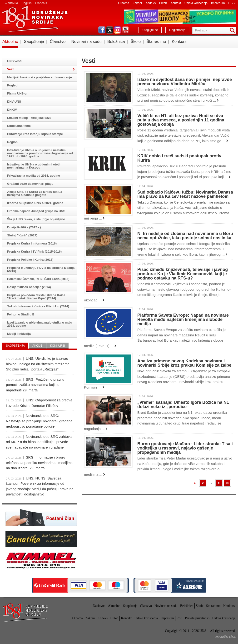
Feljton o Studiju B (21, 314)
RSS (231, 3)
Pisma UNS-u (17, 93)
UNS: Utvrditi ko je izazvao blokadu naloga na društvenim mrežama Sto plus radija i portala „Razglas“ (38, 364)
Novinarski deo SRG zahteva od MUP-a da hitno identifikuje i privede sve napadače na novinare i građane (39, 442)
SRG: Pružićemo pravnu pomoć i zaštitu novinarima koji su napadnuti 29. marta (35, 385)
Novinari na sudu (86, 42)
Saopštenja (34, 42)
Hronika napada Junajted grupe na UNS (36, 211)
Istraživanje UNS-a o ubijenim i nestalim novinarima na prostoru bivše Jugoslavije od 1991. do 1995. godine (40, 153)
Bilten (164, 3)
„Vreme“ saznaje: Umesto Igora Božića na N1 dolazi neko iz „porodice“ (183, 404)
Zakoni (138, 3)
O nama (124, 3)
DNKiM (12, 110)
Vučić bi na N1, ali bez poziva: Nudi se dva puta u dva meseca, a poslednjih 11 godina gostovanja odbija (181, 120)
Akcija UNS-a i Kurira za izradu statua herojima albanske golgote (35, 193)
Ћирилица (10, 3)
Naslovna (99, 606)
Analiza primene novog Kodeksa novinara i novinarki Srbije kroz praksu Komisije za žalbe (184, 363)
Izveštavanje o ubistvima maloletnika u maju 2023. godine (40, 324)
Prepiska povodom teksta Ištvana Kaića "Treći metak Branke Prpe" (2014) (36, 297)
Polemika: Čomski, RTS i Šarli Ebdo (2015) (38, 279)
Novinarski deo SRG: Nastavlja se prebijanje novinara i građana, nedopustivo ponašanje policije (40, 421)
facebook (102, 30)
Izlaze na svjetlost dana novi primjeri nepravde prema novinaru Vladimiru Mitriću (185, 82)
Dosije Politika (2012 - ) (24, 227)
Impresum (218, 3)
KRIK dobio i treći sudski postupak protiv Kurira (179, 158)
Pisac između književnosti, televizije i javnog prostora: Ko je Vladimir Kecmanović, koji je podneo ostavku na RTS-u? (183, 274)
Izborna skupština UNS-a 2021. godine (35, 203)
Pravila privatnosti (197, 618)
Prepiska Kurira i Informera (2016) (32, 243)
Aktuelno (10, 42)
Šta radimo (156, 42)
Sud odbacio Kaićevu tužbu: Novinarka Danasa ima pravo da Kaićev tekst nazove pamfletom (185, 194)
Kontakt (176, 3)
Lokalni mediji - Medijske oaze (29, 118)
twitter (110, 30)
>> (227, 483)
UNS (35, 19)
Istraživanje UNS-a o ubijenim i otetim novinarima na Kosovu (35, 166)
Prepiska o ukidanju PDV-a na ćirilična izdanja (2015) (41, 269)
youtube (125, 30)
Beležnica (116, 42)
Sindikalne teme (19, 126)
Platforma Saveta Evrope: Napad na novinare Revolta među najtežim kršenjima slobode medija (183, 320)
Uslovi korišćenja (196, 3)
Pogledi (13, 85)
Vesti (11, 69)
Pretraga (233, 30)
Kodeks (151, 3)
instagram (118, 30)
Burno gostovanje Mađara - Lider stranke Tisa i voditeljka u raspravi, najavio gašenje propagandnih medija (185, 448)
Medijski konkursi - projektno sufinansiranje (40, 77)
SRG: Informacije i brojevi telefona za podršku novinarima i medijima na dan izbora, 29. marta (39, 463)
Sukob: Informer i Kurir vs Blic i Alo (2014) (38, 306)
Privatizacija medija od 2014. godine (34, 176)
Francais (41, 3)
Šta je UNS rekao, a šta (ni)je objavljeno (36, 219)
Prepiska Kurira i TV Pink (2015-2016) (34, 252)
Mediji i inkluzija (19, 334)
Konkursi (179, 42)
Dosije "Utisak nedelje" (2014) (29, 287)
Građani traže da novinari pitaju (30, 184)
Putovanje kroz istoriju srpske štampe (35, 134)
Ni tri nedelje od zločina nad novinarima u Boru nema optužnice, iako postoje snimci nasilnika (185, 236)
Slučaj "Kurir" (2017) (22, 235)
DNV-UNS (14, 102)
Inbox (232, 637)
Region (12, 142)
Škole (136, 42)
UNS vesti (14, 61)
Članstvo (58, 42)
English (27, 3)
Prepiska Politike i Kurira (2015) (30, 260)
